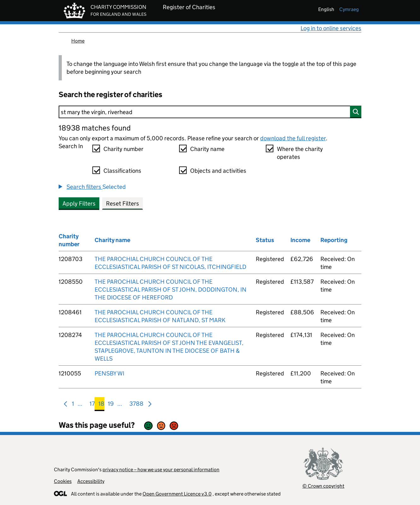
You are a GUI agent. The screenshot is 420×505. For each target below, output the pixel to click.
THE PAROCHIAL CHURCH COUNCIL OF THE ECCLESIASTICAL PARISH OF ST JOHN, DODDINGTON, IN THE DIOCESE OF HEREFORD (171, 290)
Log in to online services (331, 28)
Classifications (122, 171)
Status (265, 240)
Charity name (207, 149)
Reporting (334, 240)
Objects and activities (218, 171)
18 (101, 405)
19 (111, 405)
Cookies (63, 481)
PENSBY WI (109, 373)
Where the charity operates (300, 153)
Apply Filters (79, 203)
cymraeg (349, 9)
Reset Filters (122, 203)
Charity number (123, 149)
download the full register (293, 138)
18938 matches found (95, 128)
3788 (136, 405)
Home (78, 41)
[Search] (210, 112)
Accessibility (91, 481)
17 (92, 405)
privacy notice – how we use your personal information (161, 470)
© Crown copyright (323, 486)
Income (300, 240)
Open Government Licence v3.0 (177, 494)
